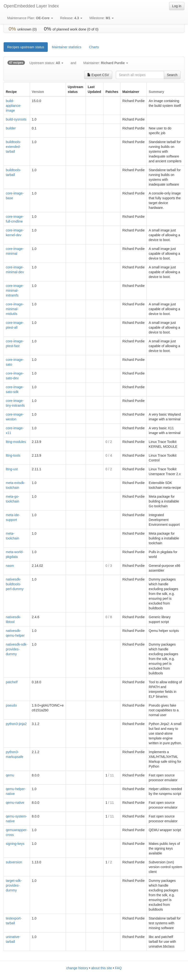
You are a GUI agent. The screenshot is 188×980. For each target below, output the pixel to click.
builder (11, 128)
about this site (101, 968)
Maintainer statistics (67, 47)
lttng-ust (12, 469)
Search (172, 75)
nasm (10, 566)
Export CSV (98, 75)
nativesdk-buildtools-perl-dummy (15, 584)
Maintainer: (106, 63)
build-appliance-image (14, 106)
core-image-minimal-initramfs (15, 290)
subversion (14, 862)
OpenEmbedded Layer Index (31, 6)
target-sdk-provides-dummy (14, 885)
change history (77, 968)
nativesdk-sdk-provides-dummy (17, 649)
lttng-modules (16, 442)
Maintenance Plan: (30, 18)
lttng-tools (13, 455)
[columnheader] (17, 89)
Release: (71, 18)
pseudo (11, 705)
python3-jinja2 (16, 724)
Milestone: (102, 18)
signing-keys (15, 844)
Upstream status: (46, 63)
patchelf (12, 682)
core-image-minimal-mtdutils (15, 309)
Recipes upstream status (26, 47)
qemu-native (15, 803)
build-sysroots (16, 119)
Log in (177, 6)
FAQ (118, 968)
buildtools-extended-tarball (13, 147)
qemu (10, 775)
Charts (94, 47)
